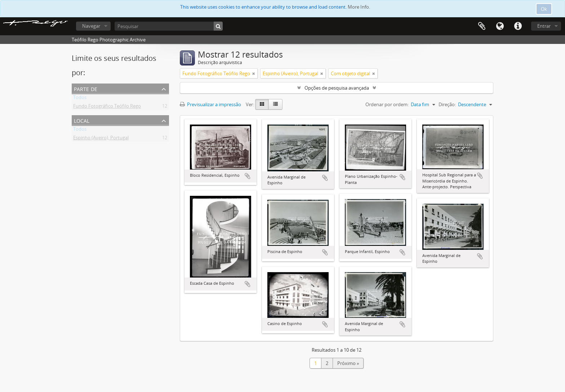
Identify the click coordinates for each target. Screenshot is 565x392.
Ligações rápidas (518, 26)
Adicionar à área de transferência (248, 176)
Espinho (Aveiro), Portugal (101, 139)
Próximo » (348, 363)
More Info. (359, 7)
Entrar (544, 26)
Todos (80, 99)
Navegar (91, 26)
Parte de (86, 88)
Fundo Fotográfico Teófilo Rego (107, 107)
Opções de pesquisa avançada (337, 88)
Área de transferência (482, 26)
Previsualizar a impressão (210, 104)
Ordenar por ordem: (387, 104)
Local (82, 120)
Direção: (447, 104)
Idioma (500, 26)
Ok (544, 9)
